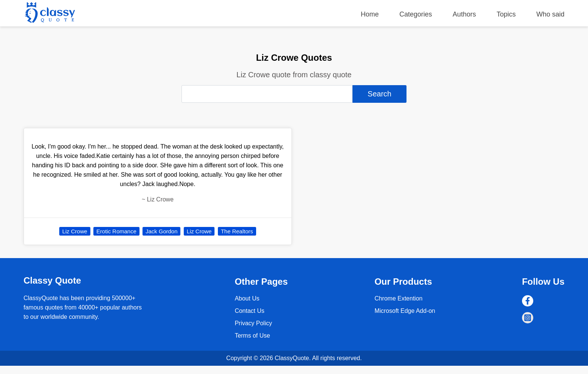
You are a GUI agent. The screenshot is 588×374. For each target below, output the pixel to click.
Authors (464, 14)
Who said (550, 14)
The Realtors (237, 231)
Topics (506, 14)
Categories (416, 14)
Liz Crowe (75, 231)
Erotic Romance (116, 231)
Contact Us (250, 311)
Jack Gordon (161, 231)
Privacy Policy (253, 323)
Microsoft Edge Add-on (405, 311)
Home (370, 14)
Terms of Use (252, 336)
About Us (247, 298)
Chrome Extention (399, 298)
